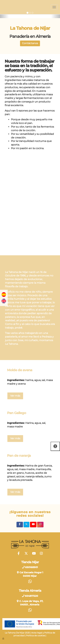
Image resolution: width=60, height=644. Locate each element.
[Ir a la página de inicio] (2, 7)
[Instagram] (40, 525)
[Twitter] (26, 525)
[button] (4, 16)
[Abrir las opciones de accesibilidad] (55, 446)
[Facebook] (20, 525)
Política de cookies (36, 636)
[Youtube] (33, 525)
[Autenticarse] (3, 638)
